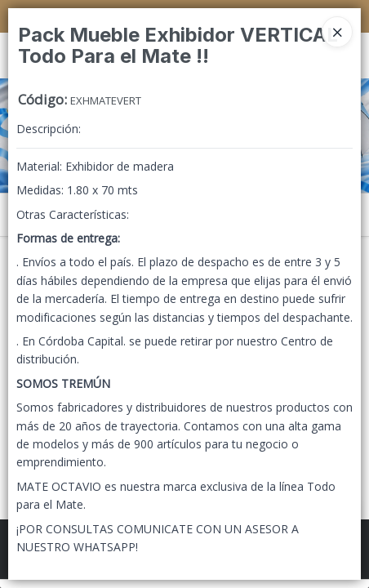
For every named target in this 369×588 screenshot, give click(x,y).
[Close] (337, 32)
